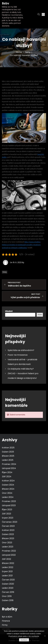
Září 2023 (6, 514)
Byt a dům (7, 617)
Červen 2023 (8, 526)
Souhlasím (24, 640)
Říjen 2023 (7, 510)
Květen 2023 (8, 530)
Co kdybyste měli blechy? (21, 369)
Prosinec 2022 (9, 551)
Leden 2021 (7, 576)
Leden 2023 (8, 547)
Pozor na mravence (18, 355)
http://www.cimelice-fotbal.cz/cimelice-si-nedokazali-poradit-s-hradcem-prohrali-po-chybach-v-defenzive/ (21, 245)
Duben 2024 (8, 485)
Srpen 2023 (8, 518)
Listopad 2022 (9, 555)
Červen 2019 (8, 592)
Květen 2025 (8, 448)
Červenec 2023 (10, 522)
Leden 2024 (8, 497)
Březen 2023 (8, 538)
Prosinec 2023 (9, 501)
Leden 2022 (8, 567)
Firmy (5, 272)
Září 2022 (6, 559)
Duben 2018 (8, 600)
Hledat (9, 311)
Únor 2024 (7, 493)
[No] (45, 636)
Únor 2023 (7, 543)
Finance (6, 621)
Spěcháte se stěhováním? (21, 350)
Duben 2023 (8, 534)
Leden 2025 (8, 460)
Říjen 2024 (7, 472)
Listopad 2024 (9, 468)
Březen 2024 (8, 489)
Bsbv (6, 3)
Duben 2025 (8, 452)
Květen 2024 (8, 481)
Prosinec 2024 (9, 464)
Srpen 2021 (7, 571)
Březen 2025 (8, 456)
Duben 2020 (8, 584)
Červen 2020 (8, 580)
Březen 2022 (8, 563)
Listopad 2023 (9, 505)
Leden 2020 (8, 588)
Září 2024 (7, 477)
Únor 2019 (7, 596)
